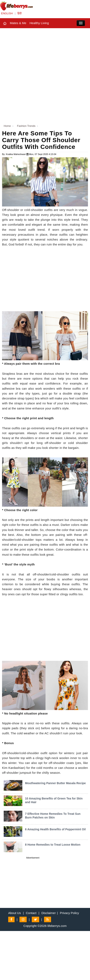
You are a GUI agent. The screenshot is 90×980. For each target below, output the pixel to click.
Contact (31, 913)
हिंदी (19, 13)
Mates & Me (18, 23)
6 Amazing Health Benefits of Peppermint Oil (55, 829)
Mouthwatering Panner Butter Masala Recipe (55, 783)
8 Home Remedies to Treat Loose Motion (53, 845)
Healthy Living (39, 23)
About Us (15, 913)
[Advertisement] (45, 75)
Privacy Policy (69, 913)
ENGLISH (7, 13)
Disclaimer (49, 913)
